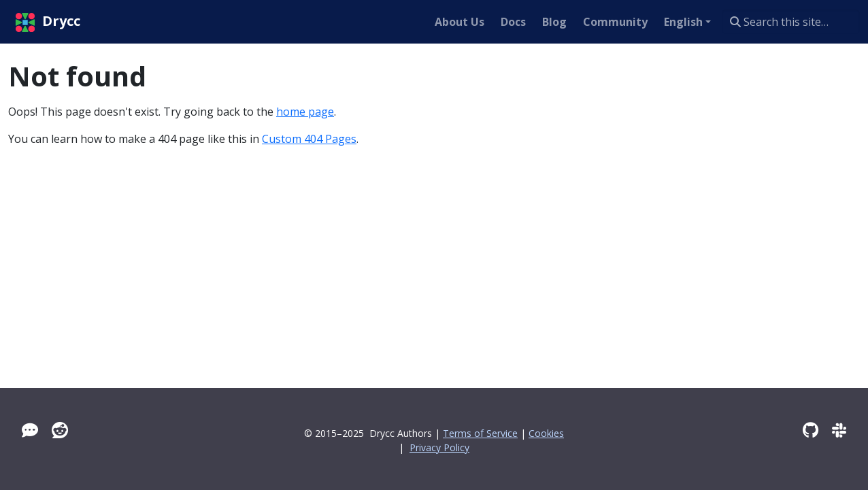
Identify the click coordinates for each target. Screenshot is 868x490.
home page (305, 112)
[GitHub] (811, 430)
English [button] (683, 22)
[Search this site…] (791, 22)
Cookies (546, 433)
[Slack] (839, 430)
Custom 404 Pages (309, 139)
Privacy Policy (439, 447)
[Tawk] (30, 430)
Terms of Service (480, 433)
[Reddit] (60, 430)
